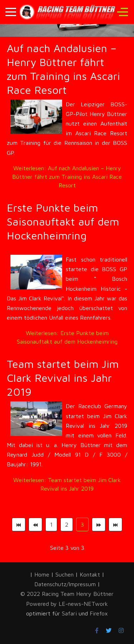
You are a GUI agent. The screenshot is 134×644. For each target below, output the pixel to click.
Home (42, 574)
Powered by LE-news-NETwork (67, 604)
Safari (70, 613)
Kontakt (90, 574)
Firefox (99, 613)
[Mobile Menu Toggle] (11, 12)
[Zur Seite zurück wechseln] (35, 524)
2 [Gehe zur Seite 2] (67, 524)
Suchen (64, 574)
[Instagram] (121, 630)
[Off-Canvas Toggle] (123, 12)
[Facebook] (97, 630)
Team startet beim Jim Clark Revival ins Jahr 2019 (63, 378)
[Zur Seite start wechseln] (19, 524)
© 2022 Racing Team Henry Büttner (67, 594)
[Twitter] (109, 630)
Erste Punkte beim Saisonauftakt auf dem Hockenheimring (63, 221)
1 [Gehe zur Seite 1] (51, 524)
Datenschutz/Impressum (66, 584)
